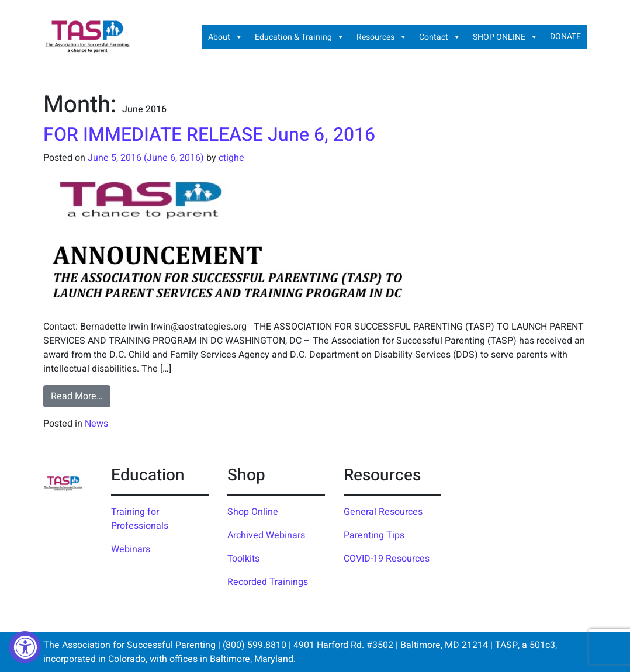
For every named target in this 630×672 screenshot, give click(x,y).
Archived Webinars (266, 535)
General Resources (383, 512)
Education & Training (300, 37)
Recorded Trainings (268, 582)
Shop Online (253, 512)
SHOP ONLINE (506, 37)
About (226, 37)
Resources (382, 37)
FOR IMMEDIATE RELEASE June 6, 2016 (209, 135)
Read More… (81, 396)
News (96, 424)
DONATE (565, 37)
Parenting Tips (374, 535)
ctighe (231, 158)
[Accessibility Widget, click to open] (25, 647)
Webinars (131, 549)
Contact (440, 37)
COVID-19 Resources (387, 559)
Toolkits (243, 559)
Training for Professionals (140, 519)
